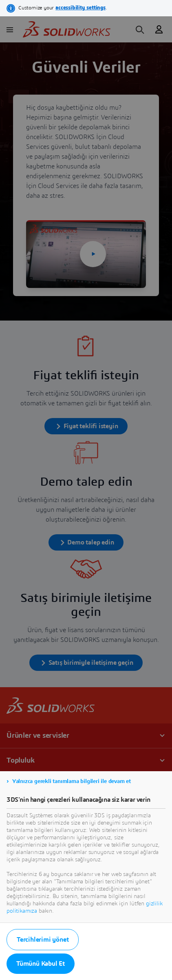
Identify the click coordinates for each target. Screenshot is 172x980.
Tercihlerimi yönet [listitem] (43, 940)
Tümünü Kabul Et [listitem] (41, 964)
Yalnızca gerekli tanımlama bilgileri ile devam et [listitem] (72, 781)
